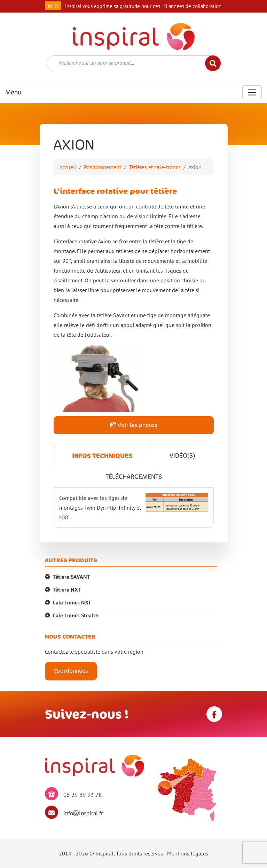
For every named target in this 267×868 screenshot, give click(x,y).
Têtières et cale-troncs (155, 167)
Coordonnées (71, 671)
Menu (13, 92)
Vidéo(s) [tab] (182, 455)
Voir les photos (134, 425)
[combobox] (134, 63)
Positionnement (103, 167)
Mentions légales (188, 853)
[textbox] (129, 63)
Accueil (68, 167)
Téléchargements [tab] (134, 477)
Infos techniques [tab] (102, 456)
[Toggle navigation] (252, 92)
